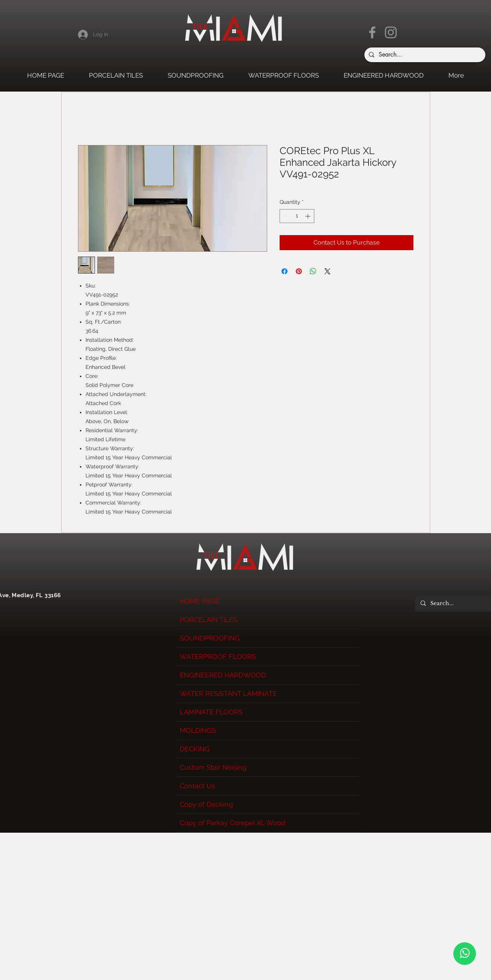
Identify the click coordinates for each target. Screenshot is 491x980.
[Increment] (308, 216)
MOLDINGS (198, 730)
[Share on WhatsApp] (313, 271)
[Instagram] (391, 32)
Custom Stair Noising (213, 767)
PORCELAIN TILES (209, 620)
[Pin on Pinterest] (299, 271)
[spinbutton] (297, 216)
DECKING (195, 749)
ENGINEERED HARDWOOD (223, 675)
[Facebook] (372, 32)
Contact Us (197, 786)
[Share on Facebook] (285, 271)
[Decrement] (285, 216)
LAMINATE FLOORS (211, 712)
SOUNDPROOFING (210, 638)
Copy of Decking (206, 804)
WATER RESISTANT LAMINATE (228, 693)
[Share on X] (327, 271)
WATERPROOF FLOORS (218, 657)
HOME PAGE (200, 601)
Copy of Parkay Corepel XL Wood (232, 823)
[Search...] (424, 55)
